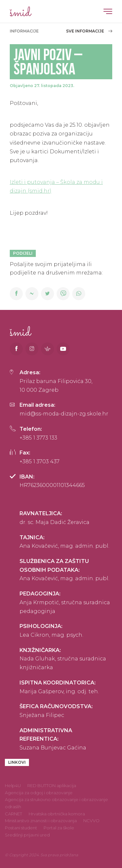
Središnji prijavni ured (27, 835)
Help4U (13, 785)
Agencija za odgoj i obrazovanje (39, 793)
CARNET (14, 814)
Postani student (21, 828)
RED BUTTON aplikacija (52, 785)
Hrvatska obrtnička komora (57, 814)
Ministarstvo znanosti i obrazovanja (41, 821)
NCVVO (91, 821)
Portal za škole (59, 828)
